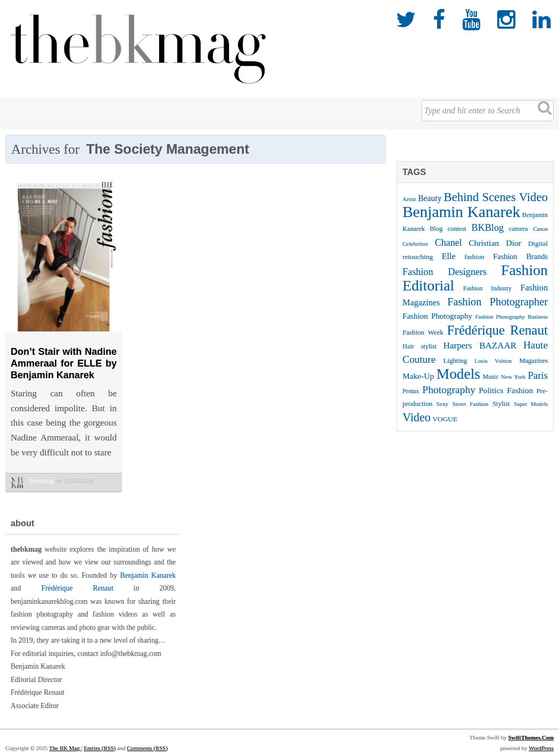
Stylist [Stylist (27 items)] (501, 404)
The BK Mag (65, 748)
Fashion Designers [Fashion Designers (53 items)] (445, 272)
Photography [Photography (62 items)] (449, 390)
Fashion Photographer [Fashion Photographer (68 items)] (498, 302)
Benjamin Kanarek (148, 575)
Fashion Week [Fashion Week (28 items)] (423, 332)
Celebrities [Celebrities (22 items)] (415, 244)
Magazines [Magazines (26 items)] (533, 361)
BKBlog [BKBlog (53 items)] (488, 228)
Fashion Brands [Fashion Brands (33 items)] (520, 256)
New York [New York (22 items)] (513, 377)
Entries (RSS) (100, 748)
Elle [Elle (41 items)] (449, 256)
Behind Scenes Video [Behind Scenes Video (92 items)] (496, 197)
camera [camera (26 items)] (519, 229)
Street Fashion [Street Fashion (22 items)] (471, 404)
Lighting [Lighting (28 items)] (455, 360)
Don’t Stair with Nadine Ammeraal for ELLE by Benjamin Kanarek (64, 363)
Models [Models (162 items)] (458, 374)
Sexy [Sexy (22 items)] (442, 404)
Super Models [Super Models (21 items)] (531, 404)
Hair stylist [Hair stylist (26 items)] (420, 346)
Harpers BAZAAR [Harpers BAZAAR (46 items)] (480, 346)
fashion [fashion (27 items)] (474, 257)
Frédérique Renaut (77, 588)
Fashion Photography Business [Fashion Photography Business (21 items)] (512, 317)
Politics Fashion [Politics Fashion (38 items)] (506, 390)
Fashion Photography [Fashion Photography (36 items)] (437, 316)
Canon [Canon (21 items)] (540, 229)
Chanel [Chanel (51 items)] (449, 243)
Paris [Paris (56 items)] (538, 375)
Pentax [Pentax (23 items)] (411, 391)
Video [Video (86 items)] (417, 417)
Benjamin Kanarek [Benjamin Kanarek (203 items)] (461, 212)
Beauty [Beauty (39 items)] (430, 198)
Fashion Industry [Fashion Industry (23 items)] (487, 288)
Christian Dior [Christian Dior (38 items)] (495, 243)
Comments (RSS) (147, 748)
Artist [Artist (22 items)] (409, 199)
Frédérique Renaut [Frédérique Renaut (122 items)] (498, 330)
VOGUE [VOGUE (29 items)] (445, 419)
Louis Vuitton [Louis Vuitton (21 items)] (494, 361)
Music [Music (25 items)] (491, 377)
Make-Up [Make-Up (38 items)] (418, 376)
